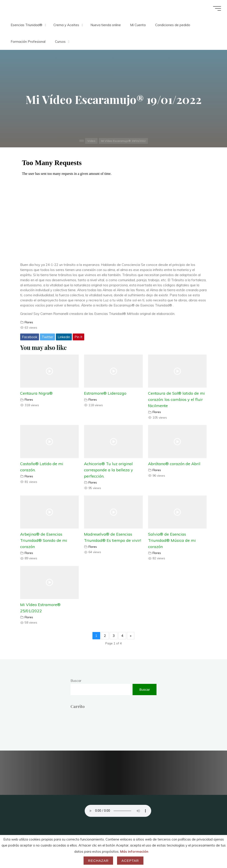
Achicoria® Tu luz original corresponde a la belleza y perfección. (109, 470)
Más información (134, 851)
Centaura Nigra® (36, 393)
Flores (29, 322)
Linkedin (64, 337)
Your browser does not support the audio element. (118, 811)
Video (91, 141)
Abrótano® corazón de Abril (174, 464)
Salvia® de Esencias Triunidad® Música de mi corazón (172, 540)
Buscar (76, 681)
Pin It (78, 337)
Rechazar (98, 861)
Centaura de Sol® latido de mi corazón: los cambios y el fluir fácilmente (176, 400)
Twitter (47, 337)
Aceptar (130, 861)
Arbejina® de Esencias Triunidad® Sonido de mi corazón (44, 540)
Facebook (30, 337)
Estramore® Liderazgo (105, 393)
